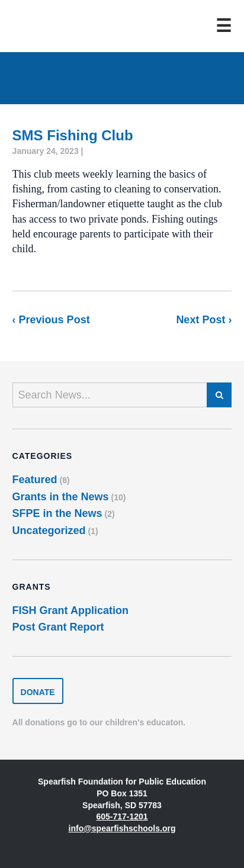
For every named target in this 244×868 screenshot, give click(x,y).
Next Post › (204, 320)
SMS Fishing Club (73, 135)
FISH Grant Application (70, 610)
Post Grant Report (58, 627)
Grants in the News (61, 497)
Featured (35, 480)
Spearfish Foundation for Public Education (51, 26)
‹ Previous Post (51, 320)
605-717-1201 (122, 816)
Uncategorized (49, 531)
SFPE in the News (57, 513)
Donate (38, 692)
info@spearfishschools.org (122, 828)
